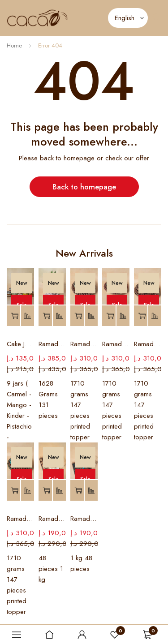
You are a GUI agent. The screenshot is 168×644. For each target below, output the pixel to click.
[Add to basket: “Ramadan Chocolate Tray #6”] (141, 316)
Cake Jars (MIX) (20, 344)
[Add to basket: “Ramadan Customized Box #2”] (45, 491)
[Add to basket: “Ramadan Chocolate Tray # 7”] (109, 316)
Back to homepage (84, 187)
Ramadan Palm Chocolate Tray (52, 344)
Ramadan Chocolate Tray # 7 (116, 344)
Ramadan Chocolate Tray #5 (20, 519)
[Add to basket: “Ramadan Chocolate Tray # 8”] (77, 316)
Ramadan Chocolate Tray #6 (148, 344)
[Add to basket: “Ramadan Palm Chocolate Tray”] (45, 316)
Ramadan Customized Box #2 (52, 519)
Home (14, 45)
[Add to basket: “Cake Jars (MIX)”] (13, 316)
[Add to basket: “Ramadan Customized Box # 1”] (77, 491)
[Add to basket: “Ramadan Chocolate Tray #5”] (13, 491)
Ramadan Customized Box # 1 (84, 519)
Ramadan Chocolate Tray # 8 (84, 344)
